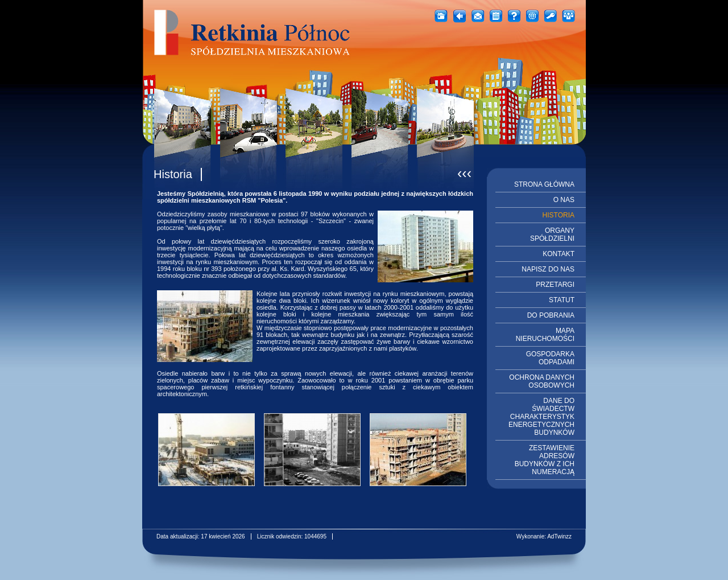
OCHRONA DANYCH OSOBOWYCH (542, 381)
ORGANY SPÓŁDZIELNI (552, 235)
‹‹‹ (464, 173)
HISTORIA (559, 215)
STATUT (562, 300)
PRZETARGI (555, 285)
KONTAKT (559, 254)
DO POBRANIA (551, 315)
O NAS (564, 200)
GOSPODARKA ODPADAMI (550, 358)
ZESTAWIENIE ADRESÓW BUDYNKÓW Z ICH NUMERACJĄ (545, 460)
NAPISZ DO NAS (548, 269)
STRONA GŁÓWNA (544, 184)
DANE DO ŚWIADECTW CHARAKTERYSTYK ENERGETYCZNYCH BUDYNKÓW (541, 417)
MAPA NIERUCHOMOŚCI (545, 335)
